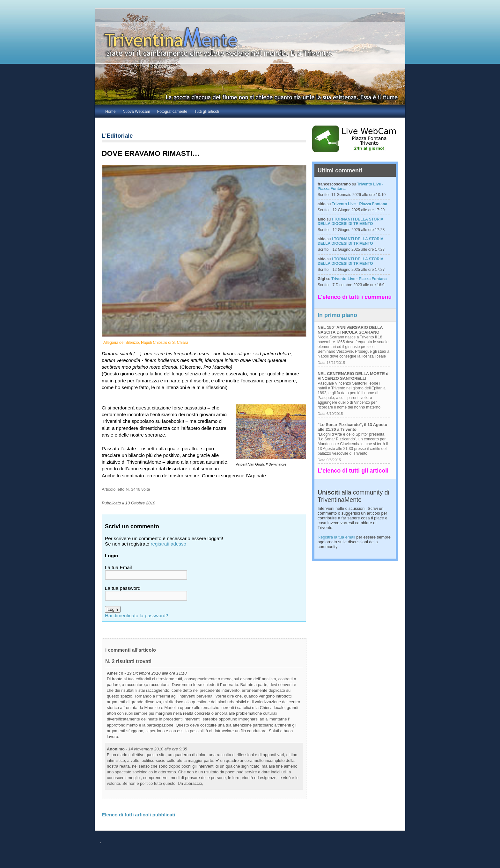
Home (110, 112)
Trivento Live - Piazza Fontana (360, 204)
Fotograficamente (172, 112)
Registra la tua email (336, 537)
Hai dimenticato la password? (136, 615)
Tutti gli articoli (206, 112)
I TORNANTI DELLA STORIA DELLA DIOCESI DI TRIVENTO (350, 221)
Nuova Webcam (136, 112)
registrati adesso (169, 544)
